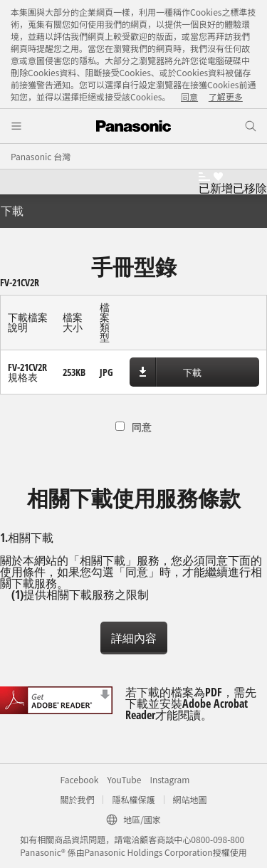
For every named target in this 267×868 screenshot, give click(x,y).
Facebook (80, 779)
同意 (189, 96)
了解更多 (226, 96)
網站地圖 (190, 799)
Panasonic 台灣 (41, 156)
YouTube (124, 779)
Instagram (169, 779)
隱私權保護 (133, 799)
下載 (192, 372)
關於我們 (77, 799)
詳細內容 (134, 638)
